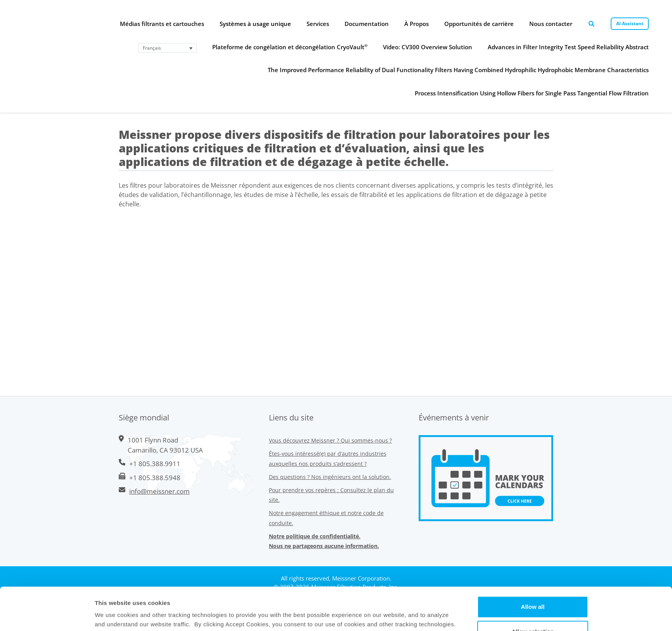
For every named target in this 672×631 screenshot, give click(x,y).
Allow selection (533, 589)
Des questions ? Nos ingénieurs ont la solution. (330, 477)
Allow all (533, 564)
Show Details (400, 616)
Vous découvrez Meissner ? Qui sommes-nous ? (330, 440)
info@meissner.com (159, 491)
